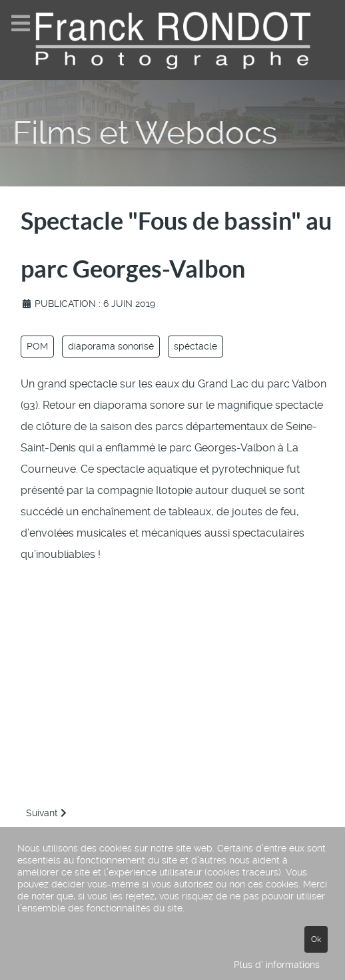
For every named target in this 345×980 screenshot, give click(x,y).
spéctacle (195, 346)
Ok (316, 939)
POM (37, 346)
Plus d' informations (277, 965)
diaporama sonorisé (111, 346)
